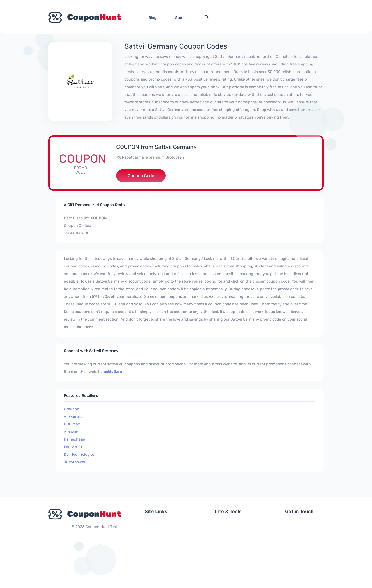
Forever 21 (73, 447)
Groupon (72, 409)
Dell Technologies (79, 454)
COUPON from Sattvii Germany (156, 147)
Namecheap (74, 439)
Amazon (71, 432)
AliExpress (73, 416)
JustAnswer (75, 462)
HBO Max (72, 424)
